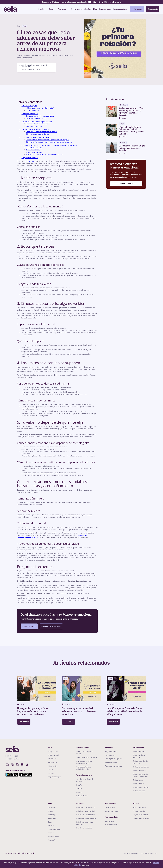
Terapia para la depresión (114, 759)
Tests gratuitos (138, 748)
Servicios (41, 9)
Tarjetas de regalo (54, 777)
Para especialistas (120, 9)
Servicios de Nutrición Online (87, 757)
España (79, 785)
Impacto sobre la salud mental (37, 124)
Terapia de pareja (111, 762)
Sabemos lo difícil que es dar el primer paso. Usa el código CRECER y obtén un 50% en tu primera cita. (81, 2)
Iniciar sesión (137, 9)
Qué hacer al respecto (34, 126)
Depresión (52, 833)
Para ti (50, 770)
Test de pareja (138, 780)
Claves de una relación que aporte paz (40, 116)
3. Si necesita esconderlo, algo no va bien (37, 122)
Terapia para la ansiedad (113, 766)
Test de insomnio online (141, 767)
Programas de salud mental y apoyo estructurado (44, 154)
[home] (10, 9)
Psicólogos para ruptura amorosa (85, 823)
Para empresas (105, 9)
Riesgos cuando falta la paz (36, 118)
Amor (25, 26)
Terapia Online (53, 752)
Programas (62, 9)
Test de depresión (139, 752)
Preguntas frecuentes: (30, 158)
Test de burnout (138, 784)
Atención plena (53, 836)
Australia (79, 789)
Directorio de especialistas (81, 9)
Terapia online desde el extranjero (85, 780)
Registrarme (52, 762)
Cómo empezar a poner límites (37, 134)
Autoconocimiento (33, 150)
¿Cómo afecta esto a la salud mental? (40, 108)
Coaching (51, 815)
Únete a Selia (109, 821)
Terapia (51, 811)
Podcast (51, 773)
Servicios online (82, 748)
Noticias (51, 826)
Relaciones (52, 808)
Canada (79, 792)
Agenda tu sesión (29, 626)
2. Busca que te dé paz (30, 114)
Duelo (50, 822)
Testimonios (52, 759)
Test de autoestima (140, 771)
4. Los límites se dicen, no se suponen (35, 129)
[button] (42, 9)
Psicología (52, 840)
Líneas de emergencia (141, 818)
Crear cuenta (153, 9)
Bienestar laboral (54, 829)
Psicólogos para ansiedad (85, 811)
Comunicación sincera (34, 148)
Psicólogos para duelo (84, 828)
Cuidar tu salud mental (34, 152)
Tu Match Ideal (53, 755)
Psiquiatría (52, 818)
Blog (95, 9)
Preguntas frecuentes (140, 815)
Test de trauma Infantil (141, 787)
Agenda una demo (111, 811)
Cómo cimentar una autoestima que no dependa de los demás (49, 142)
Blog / (19, 26)
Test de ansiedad (139, 791)
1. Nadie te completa (29, 106)
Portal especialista (111, 825)
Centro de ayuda (139, 811)
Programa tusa (110, 755)
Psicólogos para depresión (86, 815)
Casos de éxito (110, 808)
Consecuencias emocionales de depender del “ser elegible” (47, 140)
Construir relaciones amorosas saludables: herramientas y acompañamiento (49, 145)
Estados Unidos (82, 796)
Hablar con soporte (140, 808)
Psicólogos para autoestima (86, 818)
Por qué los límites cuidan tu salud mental (41, 132)
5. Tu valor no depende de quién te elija (36, 137)
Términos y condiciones (149, 853)
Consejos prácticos (33, 110)
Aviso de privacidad (131, 853)
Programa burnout (111, 752)
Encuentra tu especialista (51, 626)
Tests (51, 9)
